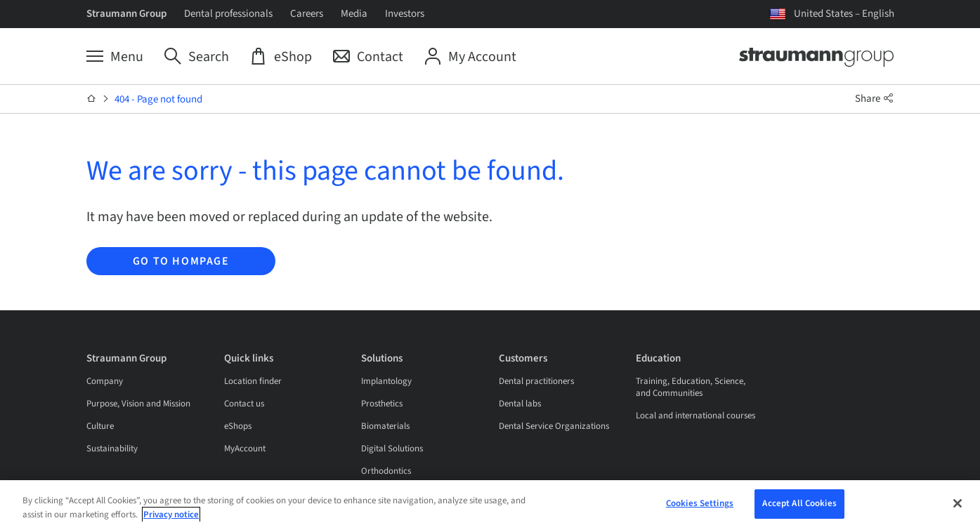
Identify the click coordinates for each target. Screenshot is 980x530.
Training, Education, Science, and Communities (691, 387)
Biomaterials (385, 426)
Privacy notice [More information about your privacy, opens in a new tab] (171, 515)
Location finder (253, 381)
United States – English (844, 14)
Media (354, 14)
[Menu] (115, 57)
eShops (238, 426)
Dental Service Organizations (554, 426)
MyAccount (245, 449)
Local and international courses (695, 416)
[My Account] (470, 57)
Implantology (386, 381)
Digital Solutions (392, 449)
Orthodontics (386, 471)
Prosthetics (382, 404)
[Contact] (368, 57)
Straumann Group (126, 14)
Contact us (244, 404)
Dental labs (520, 404)
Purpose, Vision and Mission (138, 404)
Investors (405, 14)
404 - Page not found (158, 99)
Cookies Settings (700, 503)
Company (105, 381)
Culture (100, 426)
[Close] (958, 503)
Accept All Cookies (799, 503)
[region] (490, 505)
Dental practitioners (536, 381)
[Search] (197, 57)
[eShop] (281, 57)
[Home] (92, 99)
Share (875, 99)
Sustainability (112, 449)
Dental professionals (228, 14)
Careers (307, 14)
